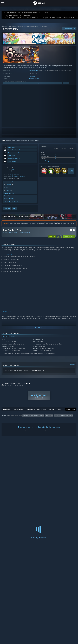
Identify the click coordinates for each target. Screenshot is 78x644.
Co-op (65, 84)
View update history (10, 194)
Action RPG (13, 84)
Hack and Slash (47, 84)
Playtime (51, 411)
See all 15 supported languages (49, 162)
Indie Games (12, 27)
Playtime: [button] (48, 417)
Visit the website (9, 183)
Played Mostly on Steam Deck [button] (63, 417)
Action (20, 84)
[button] (69, 238)
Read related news (9, 197)
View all (72, 366)
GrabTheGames (34, 79)
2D (41, 84)
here (36, 372)
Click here (57, 224)
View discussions (9, 200)
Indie (20, 171)
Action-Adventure (27, 84)
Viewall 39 (71, 172)
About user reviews (7, 386)
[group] (39, 417)
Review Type (6, 411)
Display (60, 411)
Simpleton (32, 78)
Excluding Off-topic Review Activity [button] (32, 417)
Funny (55, 84)
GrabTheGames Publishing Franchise (27, 27)
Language (30, 411)
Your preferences (19, 386)
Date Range (41, 411)
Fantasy (60, 84)
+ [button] (68, 84)
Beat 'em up (36, 84)
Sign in (4, 141)
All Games (4, 27)
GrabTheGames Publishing (18, 177)
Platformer (6, 84)
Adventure (15, 171)
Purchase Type (19, 411)
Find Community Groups (11, 203)
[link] (56, 238)
